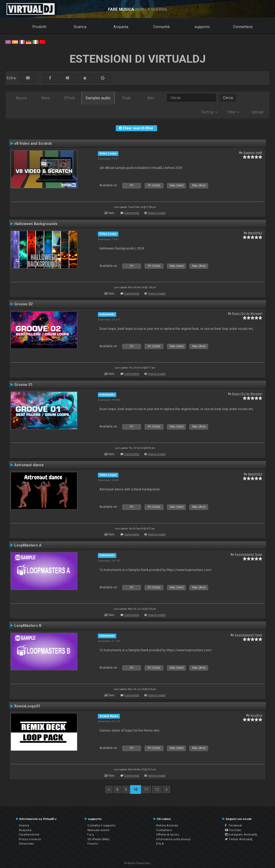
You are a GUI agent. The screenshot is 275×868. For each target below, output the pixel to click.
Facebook (234, 825)
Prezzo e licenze (30, 839)
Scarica (80, 27)
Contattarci (164, 830)
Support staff (253, 153)
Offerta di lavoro (168, 834)
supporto (202, 27)
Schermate (26, 844)
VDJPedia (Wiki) (98, 839)
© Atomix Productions (137, 863)
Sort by (209, 112)
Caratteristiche (29, 834)
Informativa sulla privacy (173, 839)
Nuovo (22, 98)
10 (136, 790)
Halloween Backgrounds (36, 224)
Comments (132, 213)
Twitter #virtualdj (239, 839)
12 (157, 790)
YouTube (233, 830)
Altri (151, 98)
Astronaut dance (29, 465)
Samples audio (98, 98)
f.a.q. (91, 834)
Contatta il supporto (101, 825)
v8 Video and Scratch (33, 143)
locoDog (256, 715)
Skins (46, 98)
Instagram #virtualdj (241, 834)
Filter (234, 112)
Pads (127, 98)
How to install (157, 213)
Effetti (70, 98)
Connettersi (243, 27)
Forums (93, 844)
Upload (257, 112)
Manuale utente (98, 830)
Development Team (248, 554)
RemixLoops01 (27, 706)
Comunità (161, 27)
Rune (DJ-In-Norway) (247, 313)
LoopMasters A (28, 545)
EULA (160, 844)
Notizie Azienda (167, 825)
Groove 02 (23, 304)
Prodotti (39, 27)
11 (146, 790)
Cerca (228, 98)
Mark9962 (255, 233)
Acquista (121, 27)
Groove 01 (23, 385)
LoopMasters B (28, 626)
